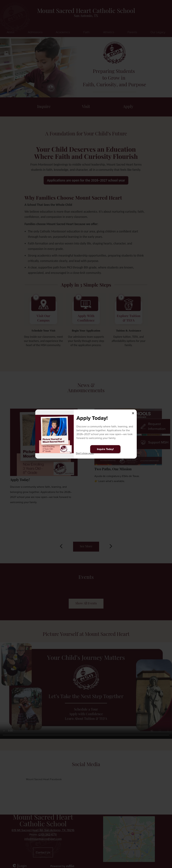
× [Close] (133, 413)
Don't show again (85, 453)
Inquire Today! (105, 449)
